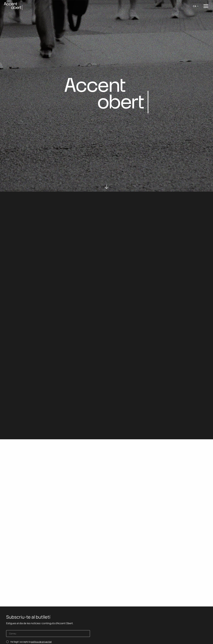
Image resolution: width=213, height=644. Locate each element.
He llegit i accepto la (31, 642)
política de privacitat (41, 642)
